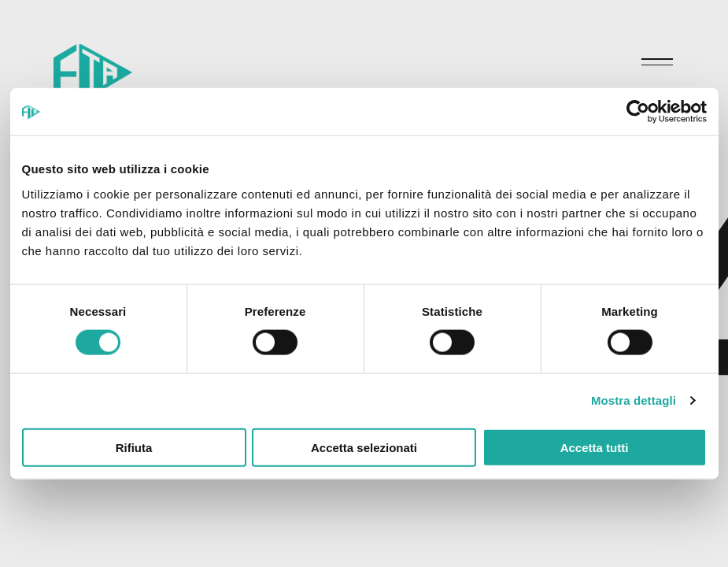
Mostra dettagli (634, 400)
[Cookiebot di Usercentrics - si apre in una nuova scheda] (638, 112)
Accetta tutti (595, 447)
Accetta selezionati (364, 447)
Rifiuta (134, 447)
